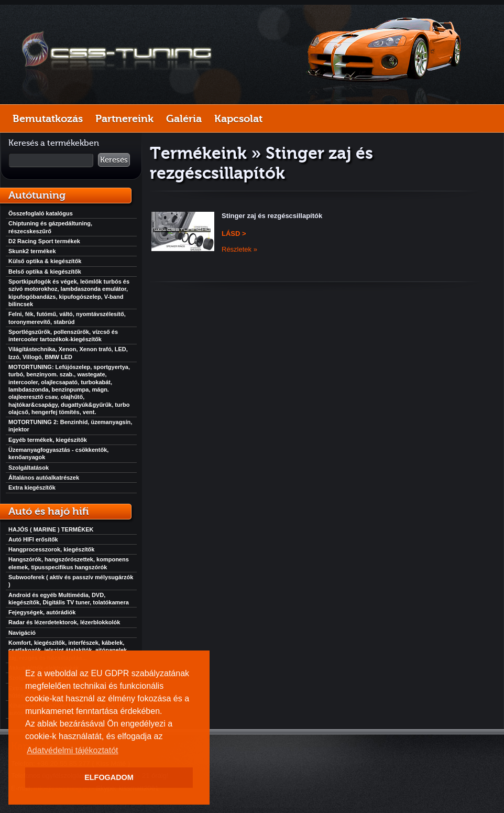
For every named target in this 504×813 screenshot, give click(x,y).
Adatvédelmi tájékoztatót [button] (72, 750)
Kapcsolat (238, 118)
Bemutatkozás (48, 118)
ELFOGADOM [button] (109, 777)
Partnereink (124, 118)
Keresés (114, 160)
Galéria (184, 118)
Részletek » (239, 249)
